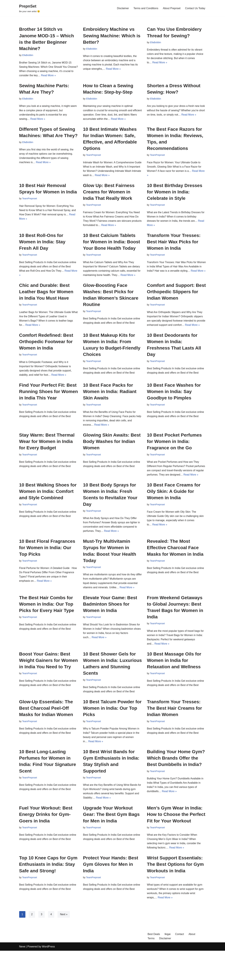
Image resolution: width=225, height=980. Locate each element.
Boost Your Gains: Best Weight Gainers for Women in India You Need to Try (49, 685)
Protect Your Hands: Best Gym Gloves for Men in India (111, 892)
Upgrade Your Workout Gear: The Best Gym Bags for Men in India (111, 841)
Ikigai (168, 963)
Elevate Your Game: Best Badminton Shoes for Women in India (110, 628)
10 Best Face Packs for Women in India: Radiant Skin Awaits (110, 402)
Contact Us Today (195, 8)
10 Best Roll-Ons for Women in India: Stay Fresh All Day (42, 246)
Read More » (60, 76)
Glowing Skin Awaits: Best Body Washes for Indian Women (112, 453)
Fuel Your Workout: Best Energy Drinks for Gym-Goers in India (46, 841)
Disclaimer (121, 8)
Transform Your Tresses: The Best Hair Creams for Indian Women (175, 733)
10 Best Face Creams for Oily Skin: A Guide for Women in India (174, 509)
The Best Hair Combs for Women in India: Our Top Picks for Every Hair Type (47, 628)
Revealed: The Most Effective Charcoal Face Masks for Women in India (175, 566)
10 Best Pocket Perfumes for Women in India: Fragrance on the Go (174, 453)
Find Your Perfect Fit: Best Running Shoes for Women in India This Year (49, 402)
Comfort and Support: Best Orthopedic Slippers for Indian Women (176, 296)
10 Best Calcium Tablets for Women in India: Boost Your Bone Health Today (112, 246)
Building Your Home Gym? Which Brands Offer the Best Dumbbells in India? (176, 784)
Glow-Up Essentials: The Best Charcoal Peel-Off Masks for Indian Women (46, 733)
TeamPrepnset (94, 157)
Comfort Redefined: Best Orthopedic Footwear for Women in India (46, 352)
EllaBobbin (28, 55)
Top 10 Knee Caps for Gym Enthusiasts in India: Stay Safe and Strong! (48, 892)
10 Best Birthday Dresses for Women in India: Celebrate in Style (175, 195)
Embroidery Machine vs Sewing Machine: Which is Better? (112, 36)
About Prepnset (171, 8)
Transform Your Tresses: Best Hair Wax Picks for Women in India (174, 246)
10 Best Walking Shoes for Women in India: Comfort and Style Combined (48, 509)
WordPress (48, 976)
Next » (64, 943)
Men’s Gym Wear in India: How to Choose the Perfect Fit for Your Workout (176, 841)
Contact (180, 963)
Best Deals (154, 963)
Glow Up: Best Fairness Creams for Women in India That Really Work (109, 195)
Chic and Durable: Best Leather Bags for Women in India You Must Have (46, 296)
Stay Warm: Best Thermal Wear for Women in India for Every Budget (47, 453)
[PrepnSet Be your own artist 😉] (30, 8)
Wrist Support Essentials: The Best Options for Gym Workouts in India (175, 892)
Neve (22, 976)
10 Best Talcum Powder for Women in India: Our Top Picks (112, 733)
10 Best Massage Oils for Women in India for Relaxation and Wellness (174, 685)
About (193, 963)
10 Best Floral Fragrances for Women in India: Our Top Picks (47, 566)
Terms (151, 967)
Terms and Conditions (145, 8)
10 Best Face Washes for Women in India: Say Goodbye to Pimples (174, 402)
